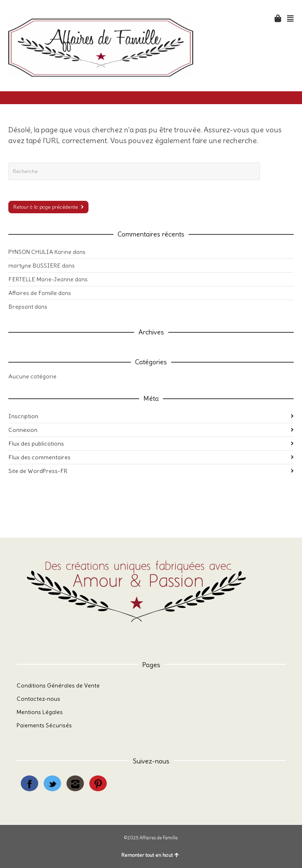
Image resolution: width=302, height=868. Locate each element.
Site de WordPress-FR (38, 471)
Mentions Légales (40, 712)
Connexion (23, 430)
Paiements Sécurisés (44, 725)
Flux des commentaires (39, 457)
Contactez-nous (38, 699)
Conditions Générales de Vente (58, 685)
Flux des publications (36, 444)
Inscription (23, 416)
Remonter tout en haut (150, 855)
